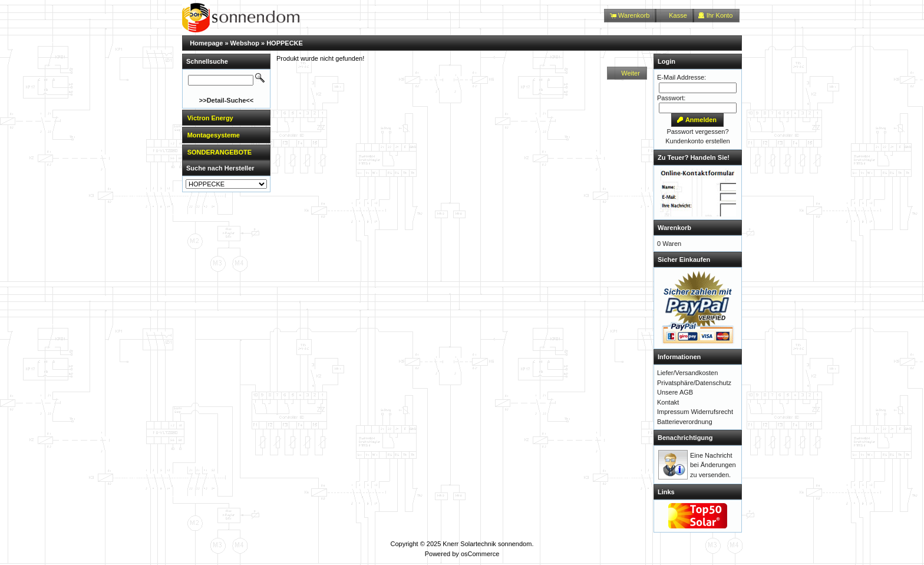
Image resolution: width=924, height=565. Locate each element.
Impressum (673, 412)
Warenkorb (674, 228)
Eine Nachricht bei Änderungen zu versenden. (713, 465)
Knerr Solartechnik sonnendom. (488, 544)
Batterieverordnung (685, 422)
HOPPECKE (285, 43)
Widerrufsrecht (712, 412)
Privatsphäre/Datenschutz (694, 383)
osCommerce (480, 554)
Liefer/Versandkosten (687, 373)
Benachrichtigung (685, 438)
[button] (630, 16)
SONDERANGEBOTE (220, 152)
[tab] (226, 118)
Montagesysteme (214, 135)
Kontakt (668, 402)
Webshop (245, 43)
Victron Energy (210, 118)
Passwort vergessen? (697, 132)
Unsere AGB (675, 392)
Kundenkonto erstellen (697, 141)
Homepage (206, 43)
